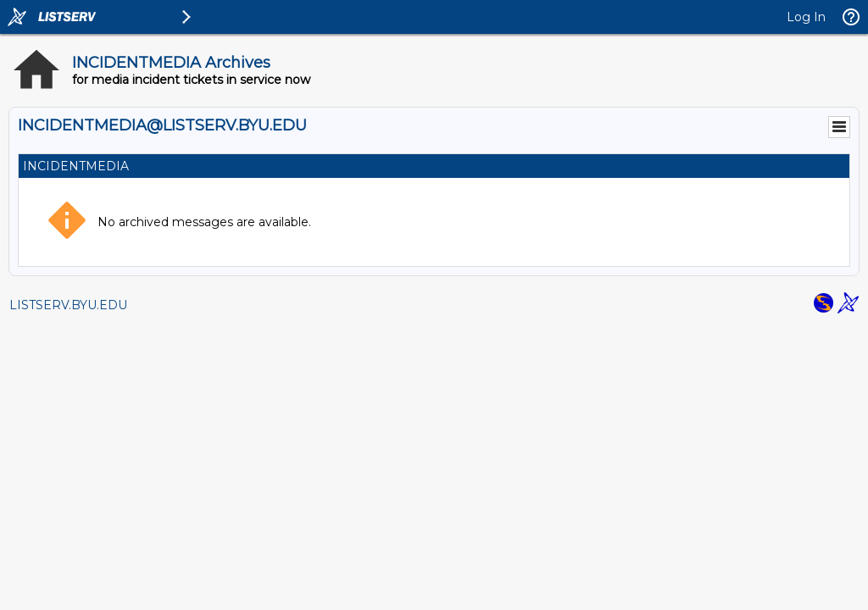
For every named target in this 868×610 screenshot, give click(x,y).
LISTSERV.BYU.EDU (68, 305)
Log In (806, 17)
